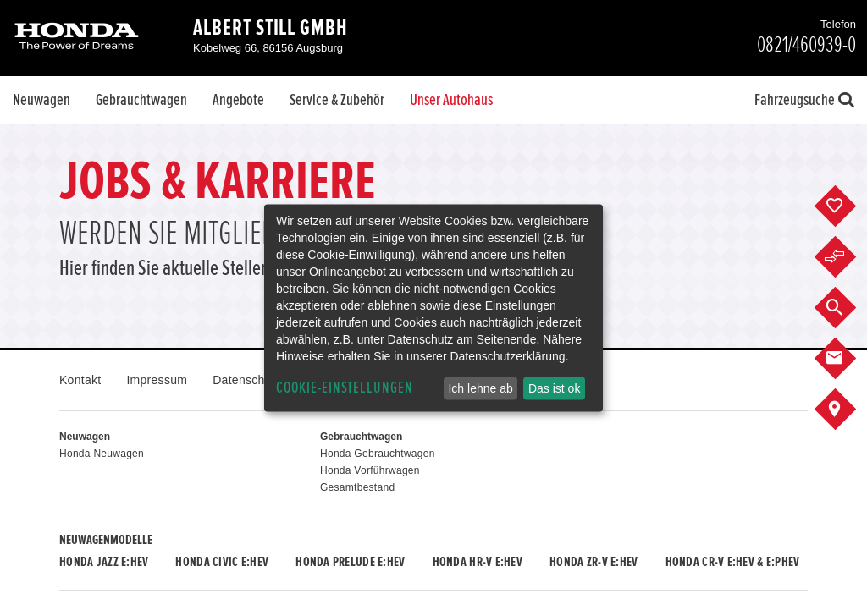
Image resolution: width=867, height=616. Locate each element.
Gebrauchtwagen (141, 100)
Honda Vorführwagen (370, 470)
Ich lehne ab (480, 388)
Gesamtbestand (357, 487)
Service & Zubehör (337, 100)
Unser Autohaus (451, 100)
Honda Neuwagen (102, 454)
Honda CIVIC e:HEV (222, 562)
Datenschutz (247, 380)
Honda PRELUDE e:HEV (350, 562)
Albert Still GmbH (271, 28)
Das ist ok (554, 388)
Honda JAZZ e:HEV (104, 562)
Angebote (238, 100)
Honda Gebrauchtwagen (378, 454)
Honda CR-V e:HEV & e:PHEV (733, 562)
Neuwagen (41, 100)
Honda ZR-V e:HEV (594, 562)
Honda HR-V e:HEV (478, 562)
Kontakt (80, 380)
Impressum (157, 380)
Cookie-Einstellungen (345, 388)
